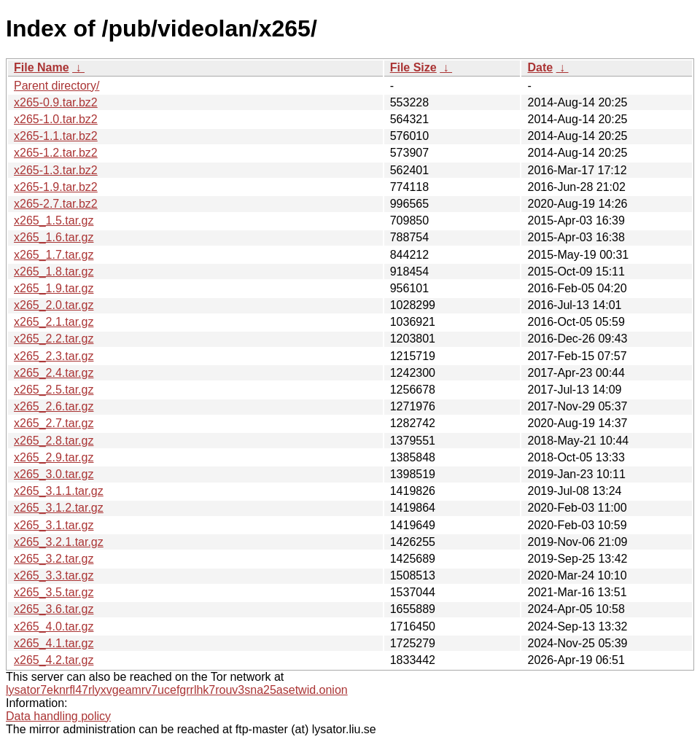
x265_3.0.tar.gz (54, 474)
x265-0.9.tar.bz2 (56, 102)
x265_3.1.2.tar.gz (59, 508)
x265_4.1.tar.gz (54, 643)
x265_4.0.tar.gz (54, 626)
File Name (42, 67)
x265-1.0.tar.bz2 (56, 119)
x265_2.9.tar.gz (54, 457)
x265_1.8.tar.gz (54, 272)
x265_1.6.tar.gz (54, 237)
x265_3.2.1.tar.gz (59, 542)
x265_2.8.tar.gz (54, 441)
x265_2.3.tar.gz (54, 356)
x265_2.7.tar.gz (54, 423)
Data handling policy (58, 716)
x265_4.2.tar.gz (54, 660)
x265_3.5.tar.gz (54, 592)
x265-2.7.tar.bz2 (56, 204)
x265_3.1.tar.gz (54, 525)
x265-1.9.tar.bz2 (56, 187)
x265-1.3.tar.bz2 (56, 170)
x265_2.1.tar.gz (54, 322)
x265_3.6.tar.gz (54, 609)
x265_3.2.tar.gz (54, 559)
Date (540, 67)
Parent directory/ (57, 86)
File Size (413, 67)
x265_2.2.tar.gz (54, 339)
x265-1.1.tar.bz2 (56, 136)
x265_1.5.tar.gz (54, 220)
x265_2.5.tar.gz (54, 390)
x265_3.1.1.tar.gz (59, 491)
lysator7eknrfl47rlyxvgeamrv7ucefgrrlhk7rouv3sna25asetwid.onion (177, 690)
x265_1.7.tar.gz (54, 255)
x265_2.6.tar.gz (54, 406)
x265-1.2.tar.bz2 (56, 153)
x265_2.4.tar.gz (54, 373)
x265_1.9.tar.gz (54, 288)
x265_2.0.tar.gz (54, 305)
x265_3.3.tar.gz (54, 575)
